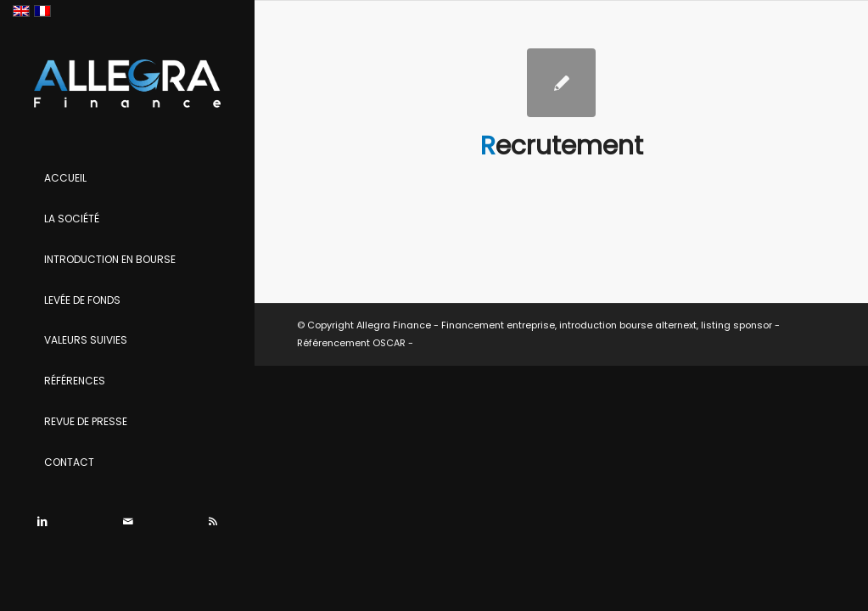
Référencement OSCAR (351, 343)
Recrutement (562, 146)
